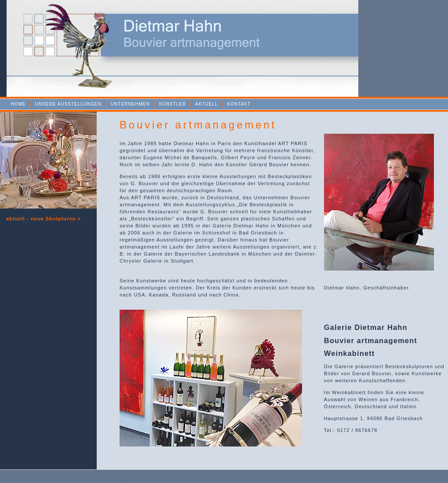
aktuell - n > (44, 219)
